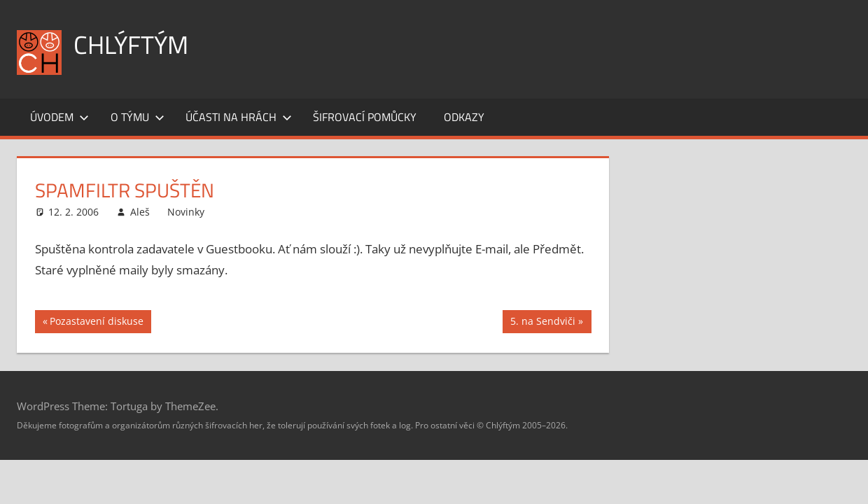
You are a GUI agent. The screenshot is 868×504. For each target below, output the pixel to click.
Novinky (186, 212)
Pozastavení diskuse (96, 323)
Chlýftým (131, 44)
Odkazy (464, 117)
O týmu (138, 117)
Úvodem (59, 117)
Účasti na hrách (239, 117)
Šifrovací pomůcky (365, 117)
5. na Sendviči (542, 323)
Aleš (140, 212)
